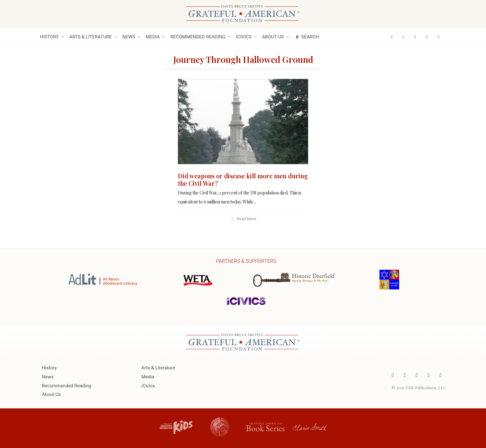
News (129, 37)
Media (153, 37)
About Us (273, 37)
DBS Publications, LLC (426, 387)
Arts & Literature (91, 37)
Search (307, 37)
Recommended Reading (198, 37)
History (49, 37)
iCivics (244, 37)
